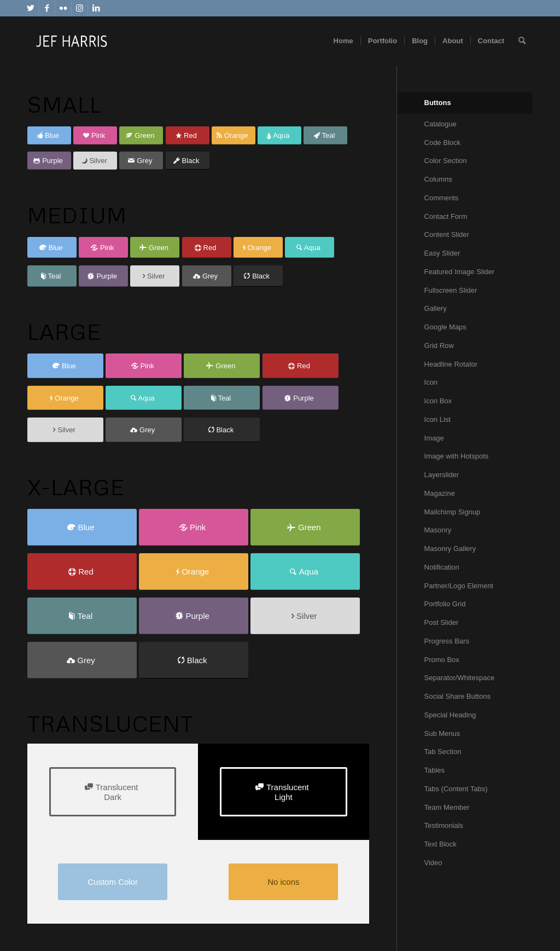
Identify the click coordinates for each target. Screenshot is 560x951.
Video (433, 863)
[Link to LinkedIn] (96, 8)
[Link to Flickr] (63, 8)
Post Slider (442, 622)
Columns (438, 179)
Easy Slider (442, 253)
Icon (431, 382)
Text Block (441, 844)
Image (434, 438)
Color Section (446, 161)
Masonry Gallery (450, 549)
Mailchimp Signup (453, 512)
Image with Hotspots (457, 456)
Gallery (436, 308)
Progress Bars (447, 641)
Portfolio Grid (445, 604)
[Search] (522, 41)
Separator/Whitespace (460, 678)
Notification (442, 567)
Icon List (437, 419)
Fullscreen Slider (451, 290)
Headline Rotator (451, 364)
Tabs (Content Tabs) (456, 789)
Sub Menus (442, 733)
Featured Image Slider (460, 272)
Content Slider (447, 234)
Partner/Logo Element (459, 586)
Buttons (438, 103)
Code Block (442, 143)
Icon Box (438, 401)
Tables (435, 770)
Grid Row (439, 346)
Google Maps (445, 327)
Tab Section (443, 752)
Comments (442, 198)
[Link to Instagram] (80, 8)
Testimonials (444, 825)
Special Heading (450, 715)
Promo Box (442, 660)
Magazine (440, 493)
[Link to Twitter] (30, 8)
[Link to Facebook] (47, 8)
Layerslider (442, 475)
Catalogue (441, 124)
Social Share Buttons (457, 696)
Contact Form (446, 216)
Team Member (447, 807)
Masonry (438, 530)
